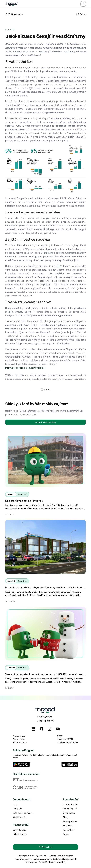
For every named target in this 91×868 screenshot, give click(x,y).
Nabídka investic (70, 804)
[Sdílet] (81, 14)
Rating (66, 834)
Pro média (17, 809)
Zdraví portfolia (70, 821)
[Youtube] (58, 729)
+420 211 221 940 (46, 721)
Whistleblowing (20, 817)
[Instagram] (50, 729)
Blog (65, 817)
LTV (60, 266)
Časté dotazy (69, 813)
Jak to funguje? (20, 830)
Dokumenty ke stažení (23, 813)
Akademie (68, 826)
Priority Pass (69, 830)
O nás (15, 804)
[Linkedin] (33, 729)
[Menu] (83, 4)
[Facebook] (42, 729)
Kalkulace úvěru (20, 834)
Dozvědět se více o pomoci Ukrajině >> (26, 368)
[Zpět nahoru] (46, 847)
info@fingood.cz (44, 717)
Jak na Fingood (70, 809)
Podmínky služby (57, 862)
